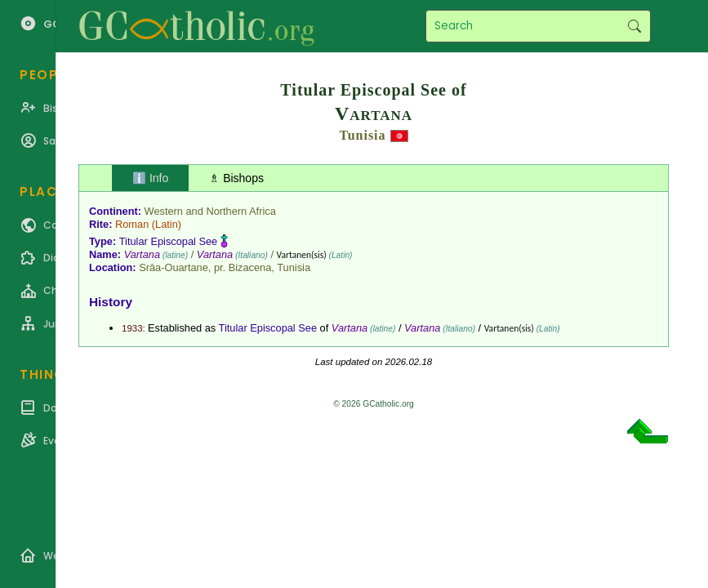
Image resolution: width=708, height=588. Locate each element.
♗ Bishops (236, 178)
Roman (132, 224)
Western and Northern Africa (210, 211)
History (111, 302)
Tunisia (362, 135)
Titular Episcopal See (168, 241)
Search (634, 26)
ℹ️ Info (150, 178)
